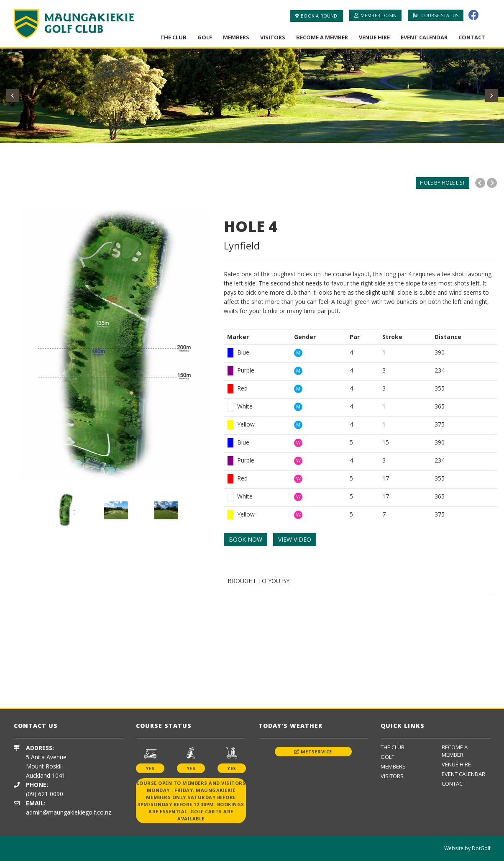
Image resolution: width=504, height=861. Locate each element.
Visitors (273, 37)
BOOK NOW (246, 539)
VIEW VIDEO (295, 539)
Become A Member (322, 37)
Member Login (376, 15)
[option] (116, 345)
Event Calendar (424, 37)
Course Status (436, 15)
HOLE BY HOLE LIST (443, 183)
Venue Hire (374, 37)
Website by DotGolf (467, 848)
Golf (205, 37)
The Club (173, 37)
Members (236, 37)
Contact (472, 37)
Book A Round (316, 16)
